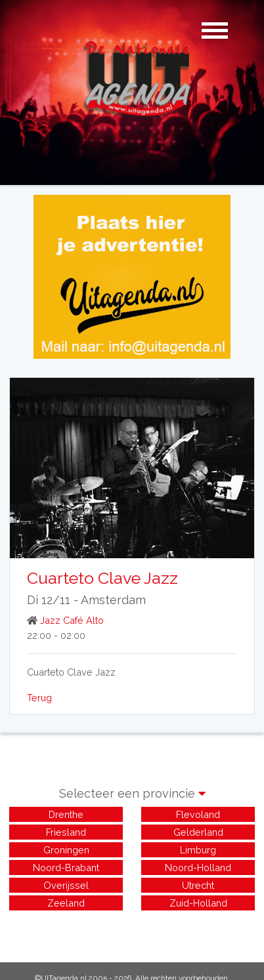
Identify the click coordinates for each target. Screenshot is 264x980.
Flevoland (198, 814)
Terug (39, 698)
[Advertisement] (132, 929)
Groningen (66, 850)
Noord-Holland (198, 868)
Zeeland (66, 903)
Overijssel (66, 885)
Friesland (66, 832)
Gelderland (198, 832)
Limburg (198, 850)
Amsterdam (113, 600)
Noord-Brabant (66, 868)
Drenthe (66, 814)
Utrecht (198, 885)
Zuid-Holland (198, 903)
